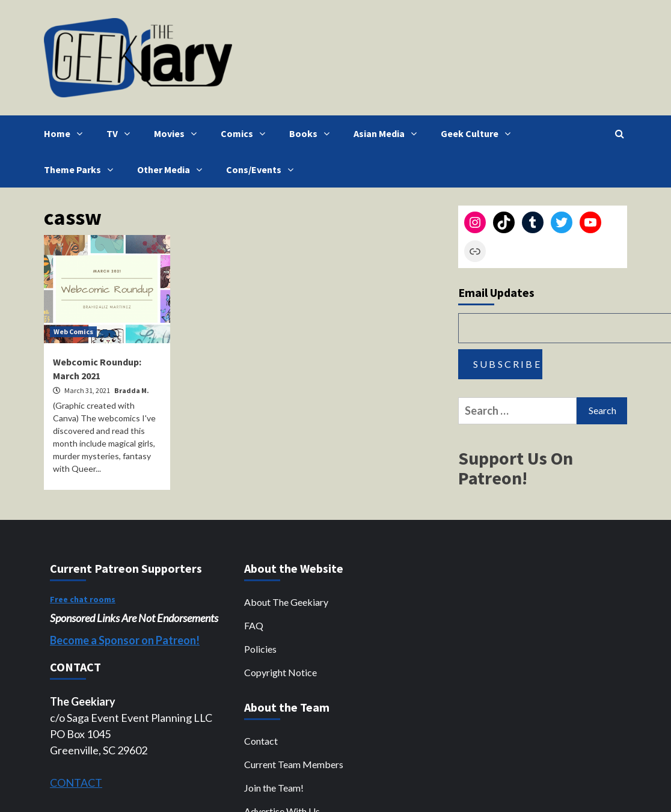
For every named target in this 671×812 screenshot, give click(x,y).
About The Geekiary (286, 602)
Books (312, 133)
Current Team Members (294, 764)
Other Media (173, 169)
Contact (261, 741)
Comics (246, 133)
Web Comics (73, 331)
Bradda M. (132, 390)
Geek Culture (479, 133)
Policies (260, 649)
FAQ (254, 625)
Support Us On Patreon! (516, 468)
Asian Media (388, 133)
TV (121, 133)
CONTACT (76, 783)
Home (66, 133)
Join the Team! (274, 788)
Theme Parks (81, 169)
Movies (178, 133)
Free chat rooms (83, 599)
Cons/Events (263, 169)
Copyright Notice (280, 672)
